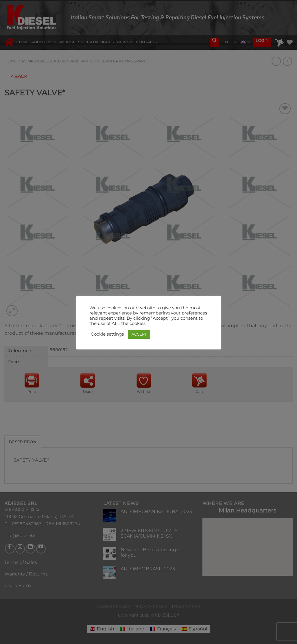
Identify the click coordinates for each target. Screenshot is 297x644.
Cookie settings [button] (107, 334)
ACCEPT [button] (139, 334)
